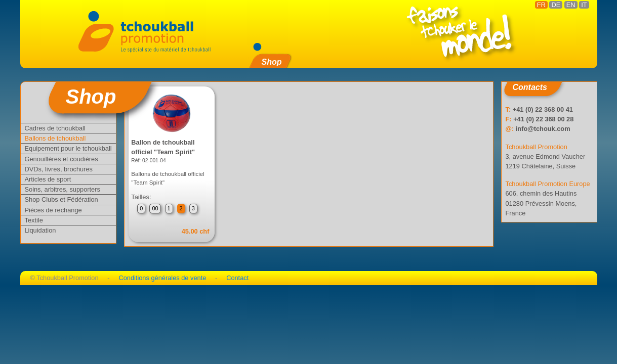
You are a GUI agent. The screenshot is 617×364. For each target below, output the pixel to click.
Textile (34, 220)
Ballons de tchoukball (55, 138)
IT (584, 5)
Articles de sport (48, 179)
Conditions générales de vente (162, 278)
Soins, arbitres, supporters (63, 189)
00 (155, 208)
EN (571, 5)
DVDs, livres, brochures (59, 169)
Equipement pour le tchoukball (68, 148)
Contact (237, 278)
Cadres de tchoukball (55, 128)
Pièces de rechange (53, 210)
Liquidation (40, 230)
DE (556, 5)
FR (541, 5)
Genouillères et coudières (61, 159)
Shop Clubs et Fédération (61, 199)
